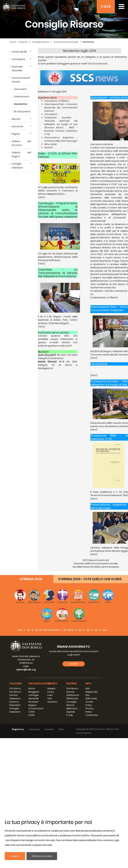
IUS (96, 630)
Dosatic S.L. (100, 729)
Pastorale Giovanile (17, 69)
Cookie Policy (89, 703)
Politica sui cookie (42, 856)
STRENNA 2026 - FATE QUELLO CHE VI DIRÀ (90, 579)
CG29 (106, 6)
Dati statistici (52, 700)
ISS (80, 630)
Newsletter (88, 42)
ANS (20, 630)
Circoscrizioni (36, 708)
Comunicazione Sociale (66, 42)
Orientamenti (22, 97)
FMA (105, 630)
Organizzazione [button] (39, 683)
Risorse (24, 42)
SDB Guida (91, 698)
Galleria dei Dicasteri (21, 143)
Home (13, 42)
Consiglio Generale (34, 697)
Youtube (49, 729)
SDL (29, 630)
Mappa (51, 688)
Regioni (16, 134)
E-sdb (70, 715)
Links (50, 695)
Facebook (34, 729)
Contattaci (92, 715)
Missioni (16, 119)
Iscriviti (74, 664)
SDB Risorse (73, 695)
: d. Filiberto (57, 101)
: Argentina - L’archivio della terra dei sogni (61, 139)
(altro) (41, 197)
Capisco (15, 856)
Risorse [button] (72, 683)
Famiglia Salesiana (17, 166)
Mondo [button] (52, 683)
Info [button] (88, 683)
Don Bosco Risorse (72, 690)
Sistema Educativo (15, 703)
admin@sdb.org (26, 670)
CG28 (31, 712)
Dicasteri (33, 702)
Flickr (61, 729)
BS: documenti (22, 111)
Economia (17, 126)
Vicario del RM (19, 52)
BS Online (69, 630)
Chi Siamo (15, 688)
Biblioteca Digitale (72, 710)
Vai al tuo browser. (98, 64)
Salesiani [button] (15, 683)
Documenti (20, 89)
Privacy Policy (90, 710)
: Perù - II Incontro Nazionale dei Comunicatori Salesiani (61, 108)
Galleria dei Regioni (21, 154)
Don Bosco (15, 692)
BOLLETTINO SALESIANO (47, 630)
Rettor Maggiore (34, 690)
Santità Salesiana (15, 697)
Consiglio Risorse (41, 42)
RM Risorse (72, 698)
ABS (88, 630)
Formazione (18, 59)
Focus (51, 692)
